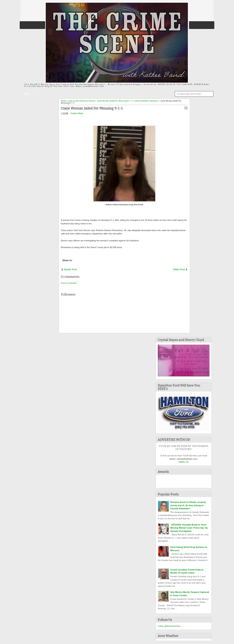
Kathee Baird (77, 113)
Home (27, 94)
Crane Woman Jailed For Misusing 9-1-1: (92, 108)
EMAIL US (184, 462)
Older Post (179, 269)
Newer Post (70, 269)
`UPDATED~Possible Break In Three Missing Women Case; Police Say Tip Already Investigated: (189, 528)
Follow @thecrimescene (169, 626)
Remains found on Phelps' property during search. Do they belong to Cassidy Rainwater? (188, 505)
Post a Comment (69, 283)
